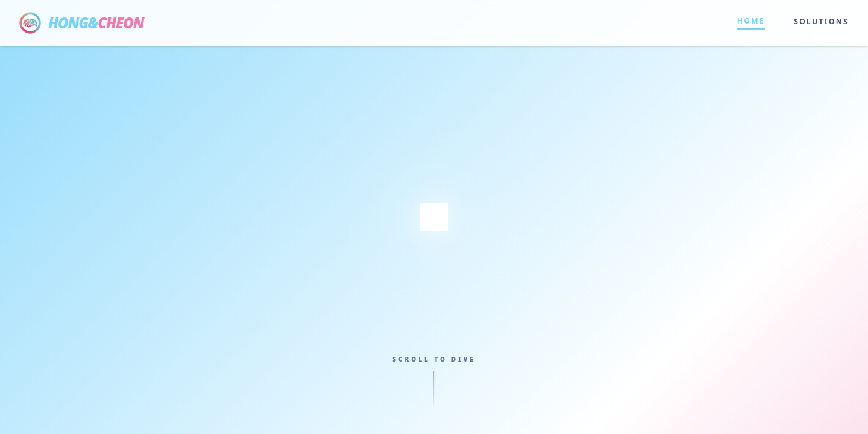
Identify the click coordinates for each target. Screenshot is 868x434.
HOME (751, 21)
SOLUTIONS (821, 21)
